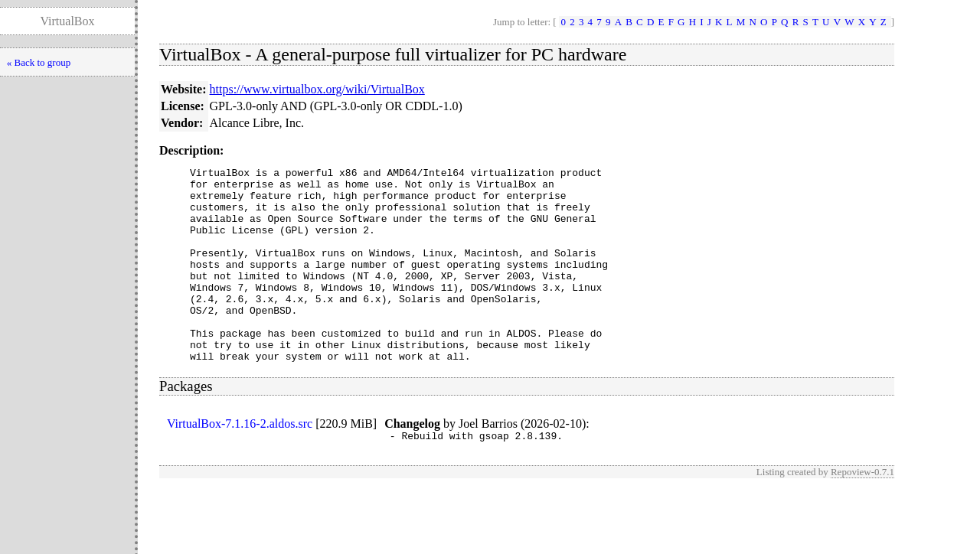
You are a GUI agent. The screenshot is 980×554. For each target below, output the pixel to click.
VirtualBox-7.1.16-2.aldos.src (240, 463)
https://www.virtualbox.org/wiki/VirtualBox (317, 89)
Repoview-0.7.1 (862, 513)
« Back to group (39, 62)
